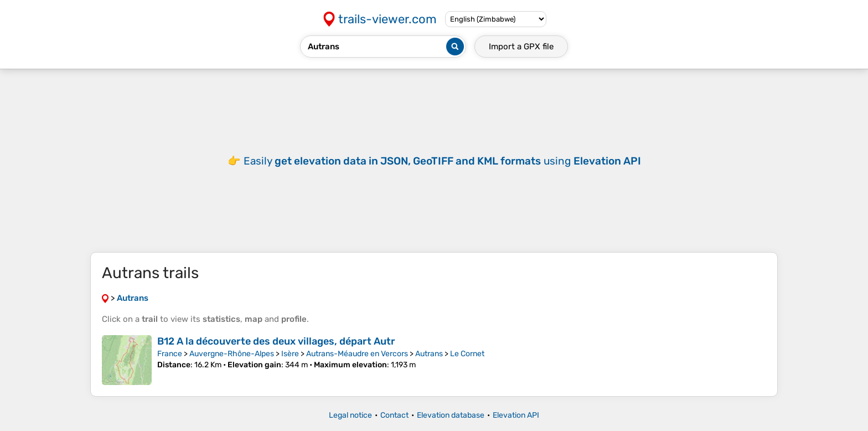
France (170, 354)
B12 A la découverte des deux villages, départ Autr (276, 341)
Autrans (429, 354)
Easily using (442, 161)
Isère (290, 354)
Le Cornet (467, 354)
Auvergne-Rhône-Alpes (232, 354)
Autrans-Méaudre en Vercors (357, 354)
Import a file (521, 47)
